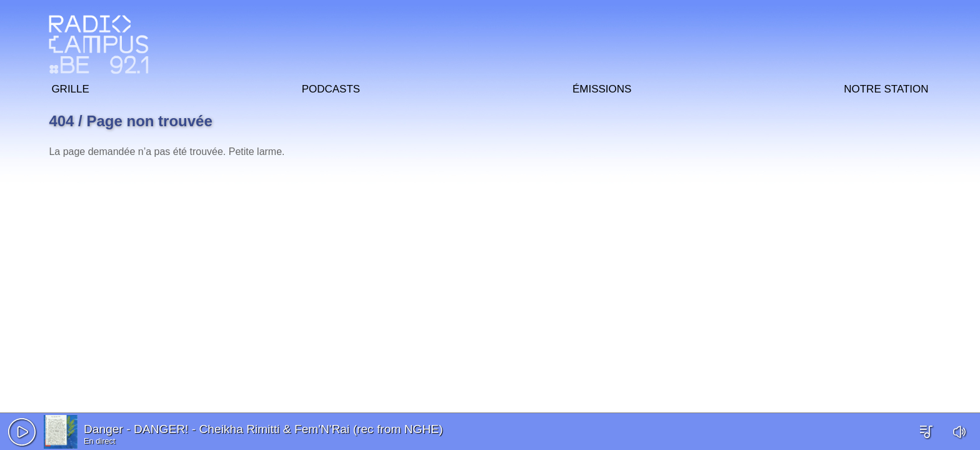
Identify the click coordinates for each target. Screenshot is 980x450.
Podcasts (331, 87)
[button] (22, 432)
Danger (103, 429)
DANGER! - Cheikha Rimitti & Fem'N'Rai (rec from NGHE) (288, 429)
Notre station (886, 87)
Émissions (602, 87)
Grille (70, 87)
